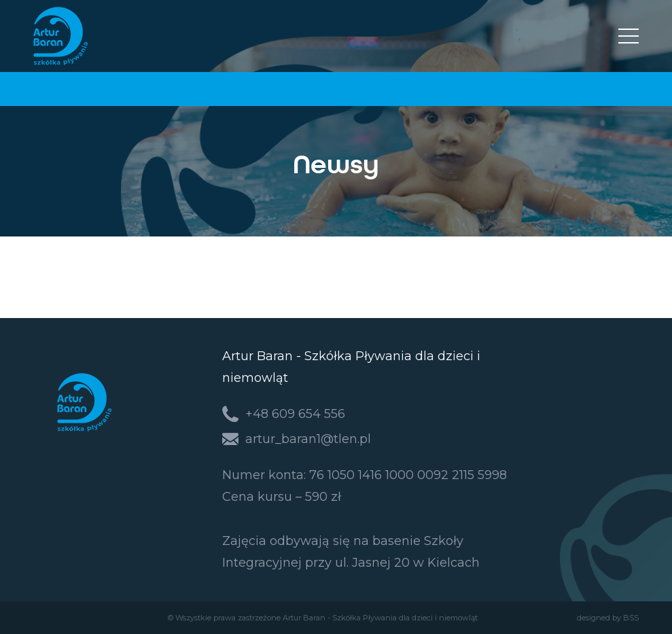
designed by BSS (608, 618)
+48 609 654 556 (295, 414)
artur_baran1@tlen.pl (308, 439)
